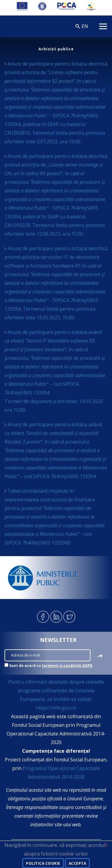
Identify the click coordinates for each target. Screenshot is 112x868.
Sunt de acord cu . (51, 666)
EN (85, 26)
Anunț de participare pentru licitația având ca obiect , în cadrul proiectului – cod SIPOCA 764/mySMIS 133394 (56, 450)
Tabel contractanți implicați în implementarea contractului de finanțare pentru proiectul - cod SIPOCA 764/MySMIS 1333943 (55, 517)
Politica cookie (43, 863)
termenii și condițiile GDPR (67, 666)
